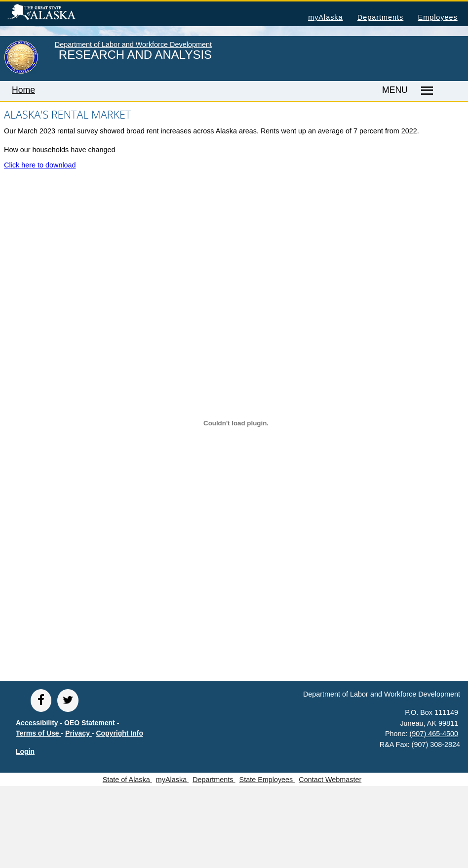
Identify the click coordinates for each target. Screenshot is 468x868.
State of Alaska (57, 13)
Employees (438, 17)
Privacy (78, 733)
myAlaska (325, 17)
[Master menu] (425, 91)
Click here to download (40, 165)
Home (23, 90)
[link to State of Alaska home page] (21, 72)
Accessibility (38, 723)
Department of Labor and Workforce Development (133, 44)
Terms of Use (39, 733)
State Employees (267, 780)
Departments (380, 17)
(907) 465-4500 (434, 734)
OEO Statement (91, 723)
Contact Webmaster (330, 780)
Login (25, 751)
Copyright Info (119, 733)
